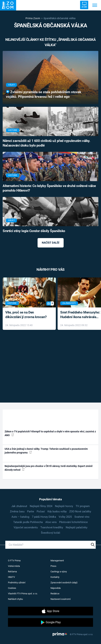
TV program (83, 506)
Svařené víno (82, 517)
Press (53, 566)
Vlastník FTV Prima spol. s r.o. (23, 594)
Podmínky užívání (17, 583)
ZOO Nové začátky (80, 511)
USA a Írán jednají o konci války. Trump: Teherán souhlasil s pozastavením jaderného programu (46, 451)
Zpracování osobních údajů (64, 583)
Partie (31, 511)
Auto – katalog (20, 517)
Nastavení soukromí (61, 599)
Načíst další (50, 243)
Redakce (55, 594)
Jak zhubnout (19, 506)
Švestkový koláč (51, 533)
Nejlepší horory (64, 506)
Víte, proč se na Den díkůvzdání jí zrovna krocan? (26, 315)
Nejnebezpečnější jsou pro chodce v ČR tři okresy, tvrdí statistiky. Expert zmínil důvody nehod (49, 468)
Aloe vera (51, 522)
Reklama (12, 572)
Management (57, 561)
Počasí (41, 511)
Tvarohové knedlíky (52, 527)
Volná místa (14, 566)
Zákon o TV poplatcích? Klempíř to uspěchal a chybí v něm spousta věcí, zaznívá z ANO (50, 433)
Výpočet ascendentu (26, 527)
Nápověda (56, 588)
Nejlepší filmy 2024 (41, 506)
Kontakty (55, 577)
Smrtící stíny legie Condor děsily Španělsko (34, 231)
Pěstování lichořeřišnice (73, 522)
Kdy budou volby (57, 511)
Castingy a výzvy (59, 572)
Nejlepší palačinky (77, 527)
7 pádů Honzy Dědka (44, 517)
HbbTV (11, 577)
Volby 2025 (65, 517)
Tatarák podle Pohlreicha (28, 522)
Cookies (12, 588)
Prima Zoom (33, 18)
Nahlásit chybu (15, 599)
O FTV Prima (14, 561)
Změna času (17, 511)
